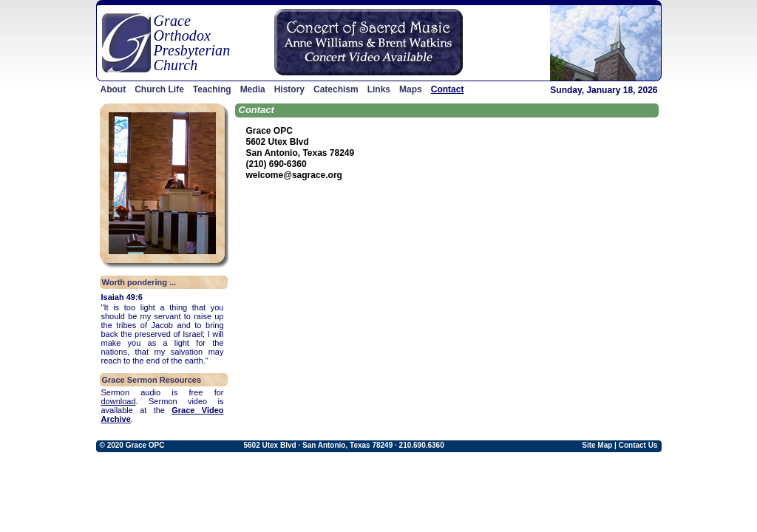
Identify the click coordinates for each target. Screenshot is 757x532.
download (119, 401)
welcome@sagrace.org (294, 175)
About (113, 89)
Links (379, 89)
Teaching (212, 89)
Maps (411, 89)
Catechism (336, 89)
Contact (448, 89)
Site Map (597, 445)
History (289, 89)
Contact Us (638, 445)
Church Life (159, 89)
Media (253, 89)
